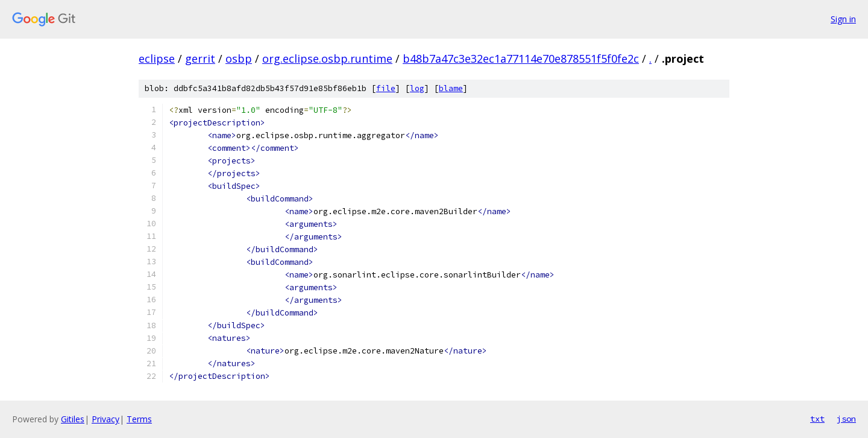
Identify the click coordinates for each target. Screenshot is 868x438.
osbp (239, 59)
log (417, 88)
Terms (139, 419)
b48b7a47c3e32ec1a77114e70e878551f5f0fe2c (521, 59)
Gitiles (73, 419)
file (386, 88)
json (846, 419)
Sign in (843, 19)
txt (817, 419)
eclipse (157, 59)
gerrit (200, 59)
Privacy (105, 419)
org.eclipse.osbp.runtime (327, 59)
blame (451, 88)
